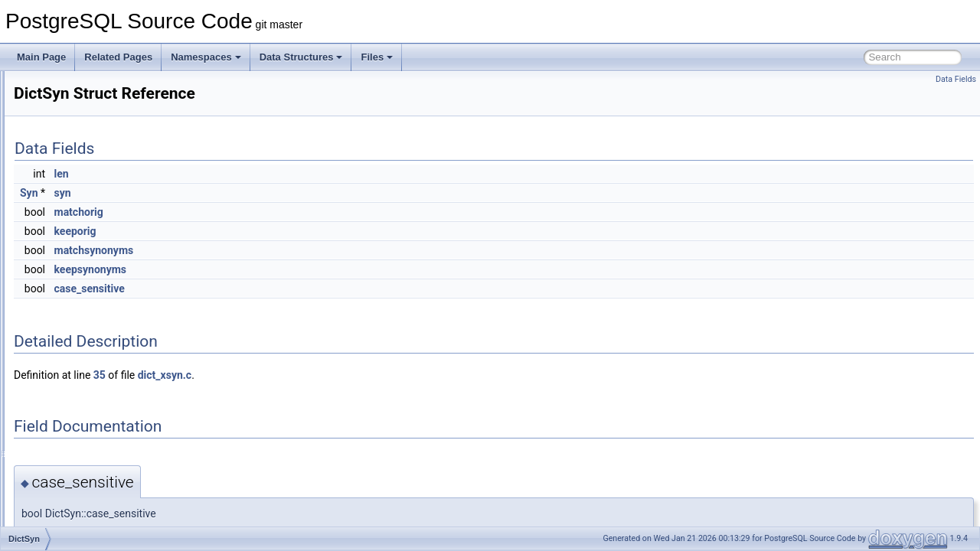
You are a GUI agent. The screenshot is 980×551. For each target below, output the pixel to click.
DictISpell (70, 239)
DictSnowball (77, 272)
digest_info (73, 340)
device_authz (78, 188)
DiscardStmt (75, 474)
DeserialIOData (82, 171)
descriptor (71, 138)
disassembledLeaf (88, 458)
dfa (57, 205)
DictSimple (72, 256)
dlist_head (72, 508)
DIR (59, 373)
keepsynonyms (282, 269)
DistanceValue (80, 491)
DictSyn (66, 306)
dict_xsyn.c (356, 375)
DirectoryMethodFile (91, 407)
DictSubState (77, 289)
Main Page (41, 57)
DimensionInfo (80, 357)
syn (254, 193)
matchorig (270, 212)
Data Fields (956, 79)
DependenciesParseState (103, 87)
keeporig (267, 231)
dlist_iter (68, 525)
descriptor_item (82, 155)
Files (377, 57)
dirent (62, 424)
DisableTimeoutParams (98, 441)
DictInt (64, 222)
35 (291, 375)
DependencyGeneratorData (107, 104)
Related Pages (118, 57)
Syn (220, 193)
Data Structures (301, 57)
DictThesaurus (80, 323)
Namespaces (206, 57)
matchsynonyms (286, 250)
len (253, 174)
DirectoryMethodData (94, 390)
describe (68, 121)
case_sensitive (281, 289)
